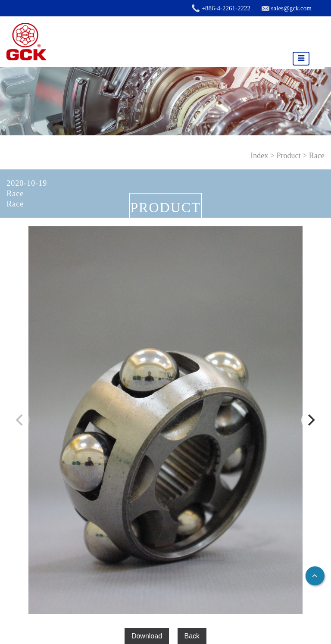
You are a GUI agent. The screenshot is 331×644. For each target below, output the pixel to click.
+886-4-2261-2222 (226, 8)
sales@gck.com (291, 8)
